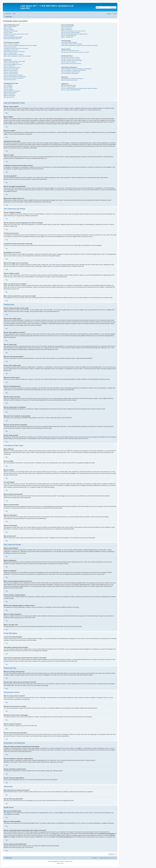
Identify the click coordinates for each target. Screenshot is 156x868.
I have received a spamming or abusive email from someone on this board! (79, 45)
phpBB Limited (48, 813)
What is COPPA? (8, 28)
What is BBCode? (8, 85)
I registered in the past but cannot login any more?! (16, 34)
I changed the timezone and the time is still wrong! (16, 48)
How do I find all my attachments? (69, 80)
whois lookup (7, 834)
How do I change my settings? (11, 44)
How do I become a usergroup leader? (70, 33)
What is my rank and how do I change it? (14, 55)
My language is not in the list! (11, 50)
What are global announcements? (12, 91)
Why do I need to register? (10, 26)
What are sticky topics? (9, 94)
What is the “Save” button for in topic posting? (15, 77)
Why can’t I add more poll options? (12, 67)
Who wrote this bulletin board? (69, 85)
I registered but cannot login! (11, 31)
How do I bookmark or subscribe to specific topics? (74, 70)
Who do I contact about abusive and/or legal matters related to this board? (79, 88)
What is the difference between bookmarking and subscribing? (76, 69)
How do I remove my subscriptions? (70, 73)
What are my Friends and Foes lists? (70, 51)
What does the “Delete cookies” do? (12, 39)
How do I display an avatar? (11, 53)
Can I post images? (9, 89)
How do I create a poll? (9, 66)
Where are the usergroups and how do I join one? (73, 31)
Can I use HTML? (8, 86)
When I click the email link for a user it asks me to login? (17, 56)
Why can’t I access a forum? (11, 70)
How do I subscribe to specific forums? (71, 72)
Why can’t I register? (9, 29)
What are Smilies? (8, 88)
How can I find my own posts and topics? (71, 63)
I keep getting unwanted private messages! (72, 44)
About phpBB (7, 814)
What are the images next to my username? (14, 51)
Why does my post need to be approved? (14, 78)
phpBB (53, 256)
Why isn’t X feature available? (68, 87)
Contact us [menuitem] (94, 858)
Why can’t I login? (8, 33)
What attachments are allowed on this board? (72, 79)
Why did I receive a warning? (11, 74)
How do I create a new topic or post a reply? (14, 61)
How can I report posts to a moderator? (13, 75)
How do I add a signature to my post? (13, 64)
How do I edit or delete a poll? (11, 69)
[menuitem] (13, 14)
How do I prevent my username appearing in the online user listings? (20, 45)
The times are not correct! (10, 47)
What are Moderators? (67, 28)
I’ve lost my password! (9, 36)
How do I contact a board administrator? (71, 90)
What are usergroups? (67, 29)
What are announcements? (10, 93)
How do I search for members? (69, 62)
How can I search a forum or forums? (70, 57)
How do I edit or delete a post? (11, 63)
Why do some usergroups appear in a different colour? (74, 34)
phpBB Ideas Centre (75, 823)
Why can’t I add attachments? (11, 72)
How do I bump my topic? (10, 80)
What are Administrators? (67, 26)
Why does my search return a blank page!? (72, 60)
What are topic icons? (9, 97)
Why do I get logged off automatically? (13, 37)
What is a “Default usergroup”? (69, 36)
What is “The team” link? (67, 37)
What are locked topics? (10, 96)
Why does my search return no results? (71, 59)
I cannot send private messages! (69, 42)
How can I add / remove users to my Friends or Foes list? (75, 52)
